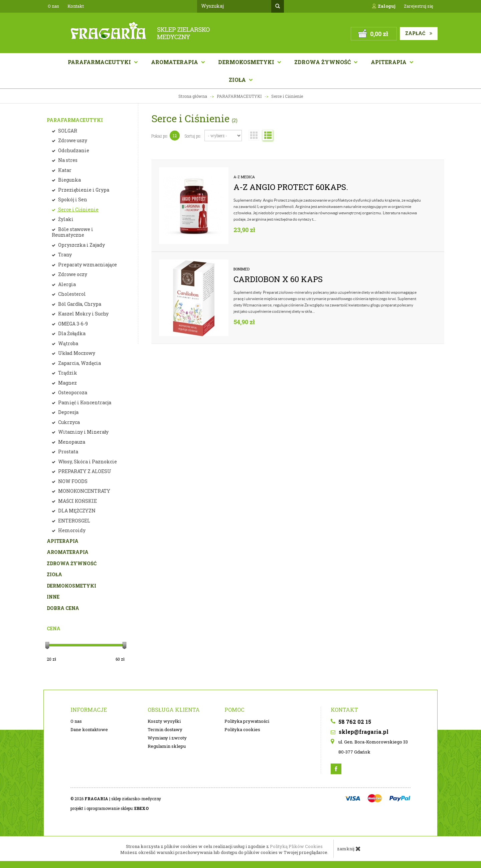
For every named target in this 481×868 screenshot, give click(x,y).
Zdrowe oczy (72, 274)
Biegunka (69, 180)
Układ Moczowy (76, 353)
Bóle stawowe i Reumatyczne (72, 232)
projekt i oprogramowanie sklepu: (110, 808)
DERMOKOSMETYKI (71, 586)
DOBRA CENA (63, 608)
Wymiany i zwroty (167, 738)
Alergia (66, 284)
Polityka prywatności (247, 721)
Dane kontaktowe (89, 729)
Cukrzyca (68, 422)
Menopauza (71, 442)
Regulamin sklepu (167, 746)
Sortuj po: (193, 136)
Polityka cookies (242, 729)
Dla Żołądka (71, 333)
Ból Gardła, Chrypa (79, 304)
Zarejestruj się (419, 6)
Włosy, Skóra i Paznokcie (87, 462)
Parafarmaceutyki (100, 62)
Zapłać (419, 33)
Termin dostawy (165, 729)
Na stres (67, 160)
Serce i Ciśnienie (78, 209)
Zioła (238, 80)
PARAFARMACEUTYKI (75, 120)
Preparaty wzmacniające (87, 265)
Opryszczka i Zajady (81, 245)
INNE (53, 597)
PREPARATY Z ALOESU (84, 471)
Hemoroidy (71, 530)
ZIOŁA (54, 574)
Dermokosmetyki (247, 62)
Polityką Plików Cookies (296, 846)
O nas (53, 6)
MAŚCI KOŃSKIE (77, 501)
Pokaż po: (160, 136)
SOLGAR (67, 131)
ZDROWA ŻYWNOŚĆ (72, 563)
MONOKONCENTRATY (84, 491)
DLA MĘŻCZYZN (76, 511)
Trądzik (67, 373)
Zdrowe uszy (72, 140)
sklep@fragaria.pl (360, 732)
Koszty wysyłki (164, 721)
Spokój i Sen (72, 199)
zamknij (349, 849)
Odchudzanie (73, 150)
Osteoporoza (72, 392)
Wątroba (68, 343)
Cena (54, 628)
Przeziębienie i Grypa (83, 190)
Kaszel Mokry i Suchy (83, 314)
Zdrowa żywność (323, 62)
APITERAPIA (389, 62)
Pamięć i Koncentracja (84, 402)
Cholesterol (71, 294)
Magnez (67, 383)
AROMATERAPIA (175, 62)
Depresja (68, 412)
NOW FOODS (72, 481)
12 (175, 136)
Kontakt (76, 6)
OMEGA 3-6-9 (72, 324)
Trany (64, 255)
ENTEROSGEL (74, 521)
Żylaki (65, 219)
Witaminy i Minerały (83, 432)
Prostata (68, 452)
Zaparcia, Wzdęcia (79, 363)
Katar (64, 170)
